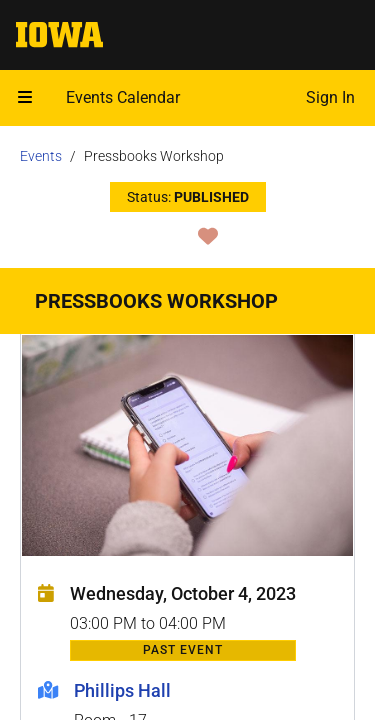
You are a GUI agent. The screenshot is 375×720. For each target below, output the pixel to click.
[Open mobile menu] (25, 98)
